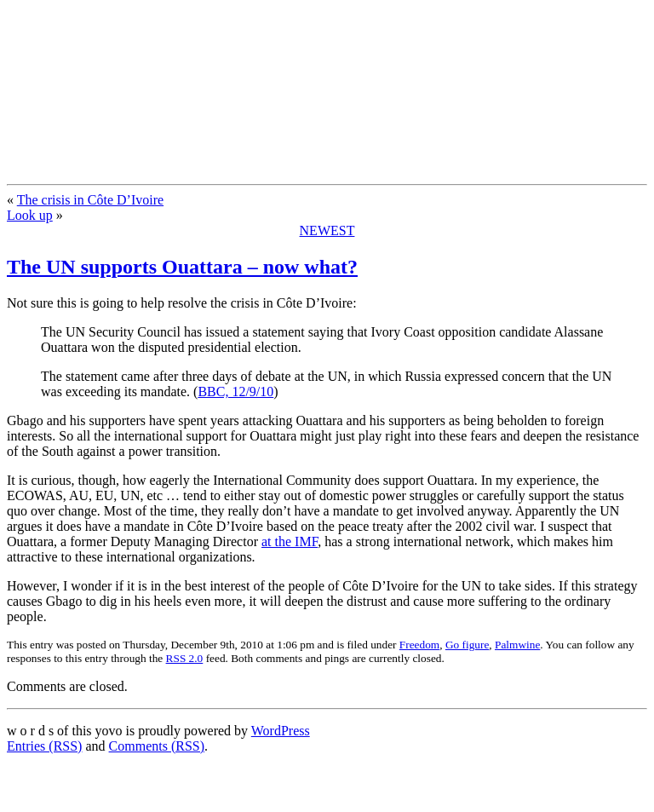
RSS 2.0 (185, 658)
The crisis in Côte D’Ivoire (90, 200)
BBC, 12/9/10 (235, 392)
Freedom (419, 645)
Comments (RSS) (157, 746)
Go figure (467, 645)
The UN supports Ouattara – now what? (182, 267)
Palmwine (517, 645)
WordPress (281, 731)
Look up (30, 215)
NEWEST (327, 230)
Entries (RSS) (44, 746)
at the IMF (290, 541)
